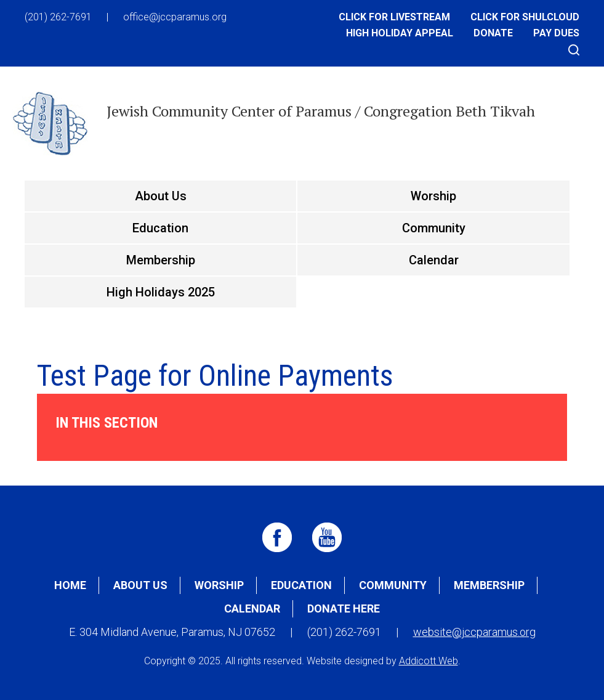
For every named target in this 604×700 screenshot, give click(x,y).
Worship (433, 196)
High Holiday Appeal (400, 33)
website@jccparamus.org (474, 632)
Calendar (434, 260)
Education (160, 228)
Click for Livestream (394, 17)
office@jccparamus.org (175, 17)
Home (70, 585)
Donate (493, 33)
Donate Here (344, 608)
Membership (161, 260)
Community (434, 228)
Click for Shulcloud (525, 17)
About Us (161, 196)
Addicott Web (429, 661)
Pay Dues (556, 33)
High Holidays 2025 (161, 292)
